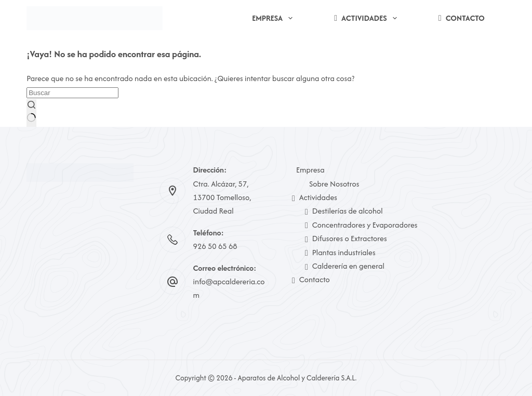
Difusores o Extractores (346, 238)
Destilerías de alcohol (344, 211)
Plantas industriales (340, 252)
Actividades (368, 18)
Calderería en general (345, 266)
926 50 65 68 (215, 246)
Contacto (462, 18)
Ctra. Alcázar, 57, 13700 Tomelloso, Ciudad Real (222, 197)
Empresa (274, 18)
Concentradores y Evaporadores (361, 225)
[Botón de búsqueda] (31, 113)
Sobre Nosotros (334, 184)
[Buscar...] (72, 93)
